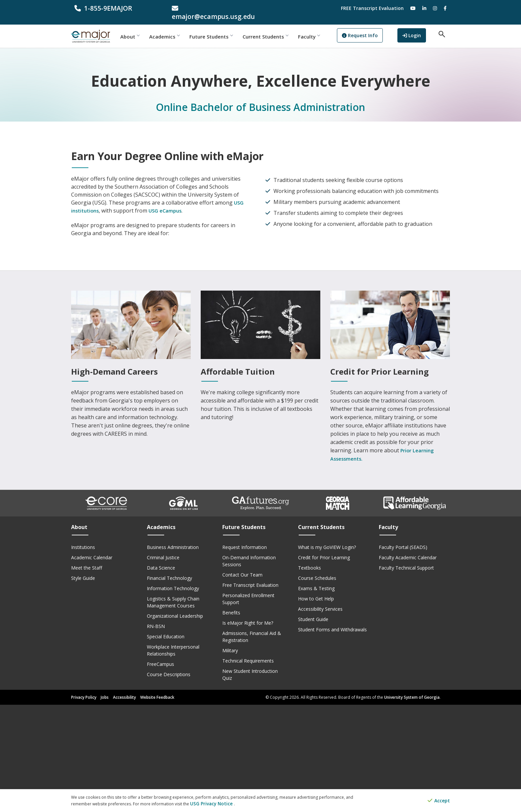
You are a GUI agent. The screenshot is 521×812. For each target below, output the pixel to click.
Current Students (279, 28)
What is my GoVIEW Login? (327, 654)
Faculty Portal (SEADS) (403, 654)
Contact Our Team (242, 682)
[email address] (212, 8)
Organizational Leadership (175, 723)
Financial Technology (169, 685)
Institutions (83, 654)
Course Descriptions (169, 782)
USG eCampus (169, 318)
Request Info (374, 28)
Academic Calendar (92, 665)
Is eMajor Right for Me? (248, 730)
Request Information (245, 654)
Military (230, 758)
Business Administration (173, 654)
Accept (439, 801)
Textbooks (310, 675)
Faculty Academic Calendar (408, 665)
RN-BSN (156, 733)
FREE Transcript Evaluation (372, 8)
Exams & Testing (316, 696)
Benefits (231, 720)
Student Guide (313, 726)
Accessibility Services (320, 716)
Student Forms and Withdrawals (332, 737)
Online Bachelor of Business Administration (260, 99)
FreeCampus (160, 771)
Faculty (323, 28)
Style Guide (83, 685)
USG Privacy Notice (208, 804)
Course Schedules (317, 685)
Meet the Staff (87, 675)
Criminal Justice (163, 665)
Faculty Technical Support (406, 675)
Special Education (166, 744)
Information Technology (173, 696)
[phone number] (115, 8)
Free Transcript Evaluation (250, 692)
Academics (178, 28)
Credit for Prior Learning (324, 665)
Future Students (225, 28)
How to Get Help (316, 706)
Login (419, 28)
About (144, 28)
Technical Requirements (248, 768)
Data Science (161, 675)
